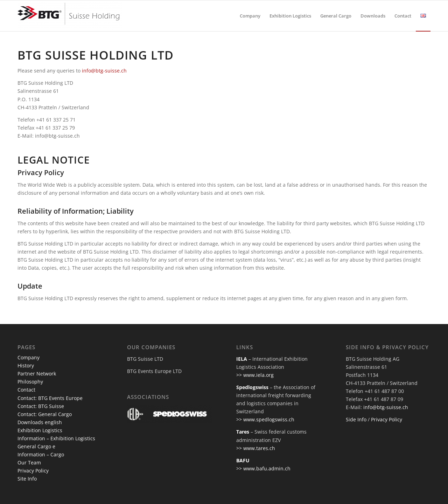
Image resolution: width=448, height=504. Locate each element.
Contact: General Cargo (45, 414)
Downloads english (40, 422)
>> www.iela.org (255, 375)
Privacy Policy (33, 471)
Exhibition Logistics (40, 430)
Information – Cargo (41, 454)
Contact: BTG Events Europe (50, 398)
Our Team (29, 462)
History (26, 365)
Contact (26, 390)
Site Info (27, 479)
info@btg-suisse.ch (104, 71)
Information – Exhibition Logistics (56, 438)
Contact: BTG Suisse (41, 406)
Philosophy (30, 382)
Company (29, 357)
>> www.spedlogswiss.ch (265, 419)
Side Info (356, 419)
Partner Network (37, 374)
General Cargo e (36, 446)
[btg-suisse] (70, 16)
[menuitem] (250, 16)
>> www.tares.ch (256, 448)
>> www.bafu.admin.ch (263, 468)
